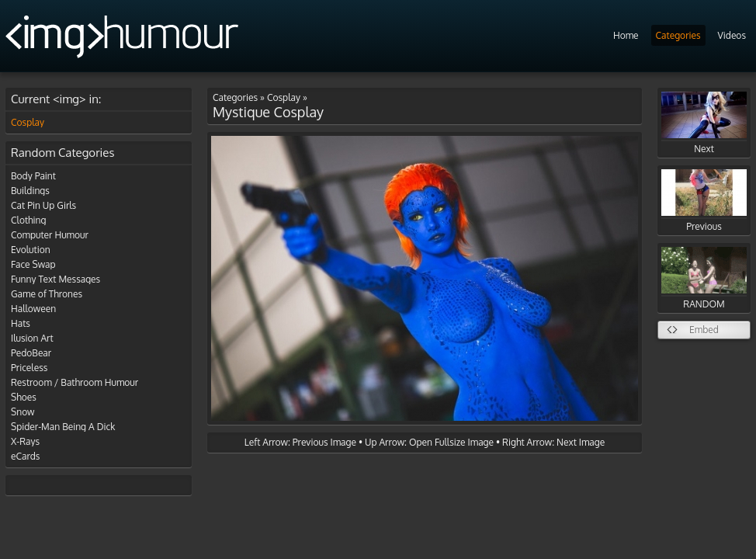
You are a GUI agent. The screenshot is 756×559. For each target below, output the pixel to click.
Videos (732, 35)
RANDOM (704, 278)
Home (626, 35)
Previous (704, 201)
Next (704, 123)
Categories (678, 35)
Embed (704, 330)
